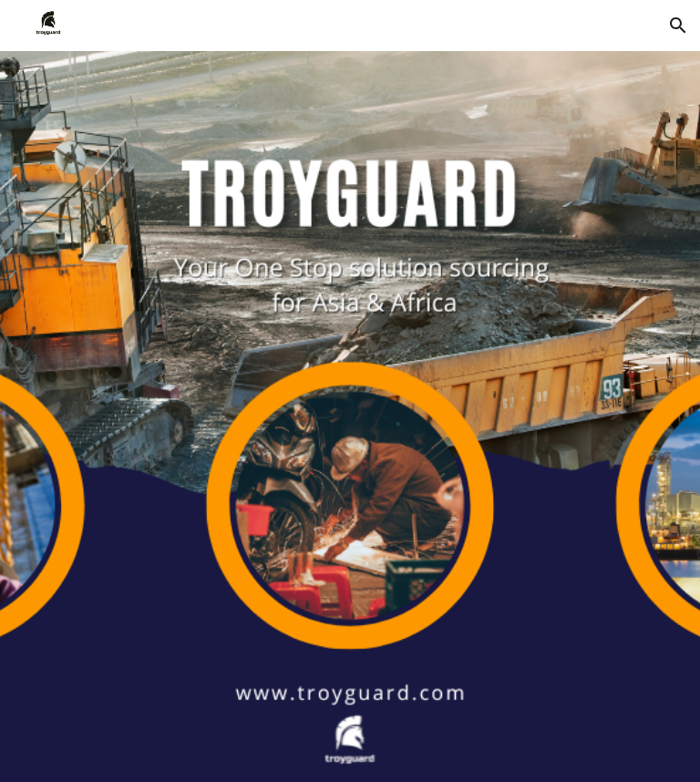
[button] (678, 26)
